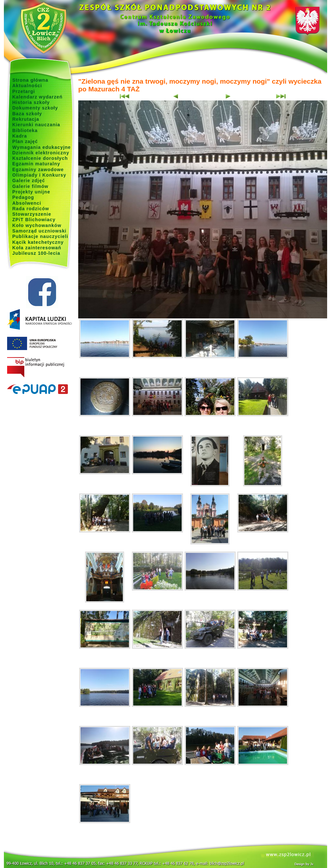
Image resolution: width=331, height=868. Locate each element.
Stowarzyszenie (32, 214)
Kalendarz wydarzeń (37, 97)
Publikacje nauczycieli (40, 236)
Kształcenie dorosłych (40, 158)
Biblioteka (25, 130)
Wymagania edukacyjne (42, 147)
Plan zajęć (25, 141)
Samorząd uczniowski (39, 231)
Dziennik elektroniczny (41, 153)
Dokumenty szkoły (35, 108)
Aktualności (27, 86)
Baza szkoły (27, 114)
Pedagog (23, 197)
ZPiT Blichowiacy (34, 220)
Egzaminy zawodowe (38, 170)
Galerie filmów (30, 186)
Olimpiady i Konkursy (39, 175)
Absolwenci (27, 203)
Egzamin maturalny (36, 164)
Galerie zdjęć (29, 181)
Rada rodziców (31, 209)
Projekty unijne (31, 192)
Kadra (20, 136)
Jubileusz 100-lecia (36, 253)
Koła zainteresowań (37, 248)
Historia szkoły (31, 102)
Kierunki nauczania (36, 125)
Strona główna (30, 80)
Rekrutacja (26, 119)
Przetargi (24, 91)
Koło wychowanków (37, 225)
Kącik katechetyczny (38, 242)
